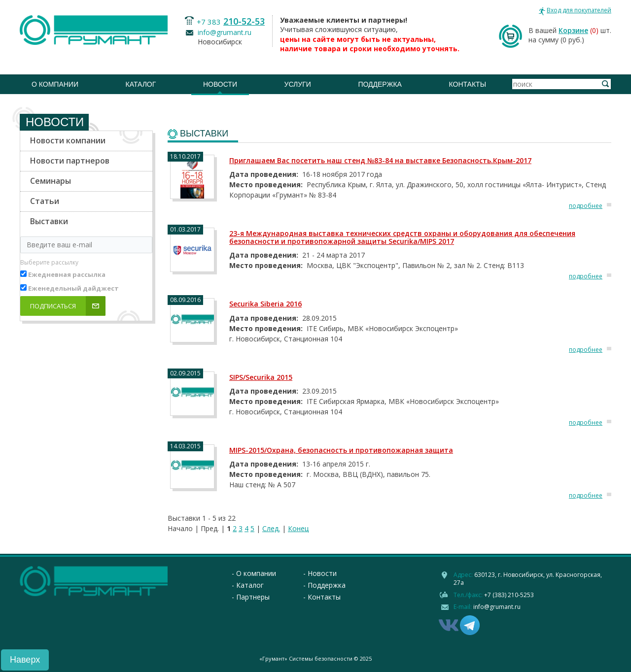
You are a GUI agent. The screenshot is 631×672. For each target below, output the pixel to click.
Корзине (573, 30)
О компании (55, 84)
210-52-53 (244, 21)
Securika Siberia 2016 (265, 304)
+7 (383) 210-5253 (509, 595)
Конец (298, 528)
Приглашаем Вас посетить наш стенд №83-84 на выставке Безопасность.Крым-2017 (380, 160)
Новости (220, 84)
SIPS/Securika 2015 (261, 377)
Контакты (468, 84)
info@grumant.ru (225, 32)
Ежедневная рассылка (67, 274)
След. (271, 528)
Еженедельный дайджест (73, 288)
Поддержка (380, 84)
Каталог (141, 84)
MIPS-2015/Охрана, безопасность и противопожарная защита (341, 450)
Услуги (298, 84)
